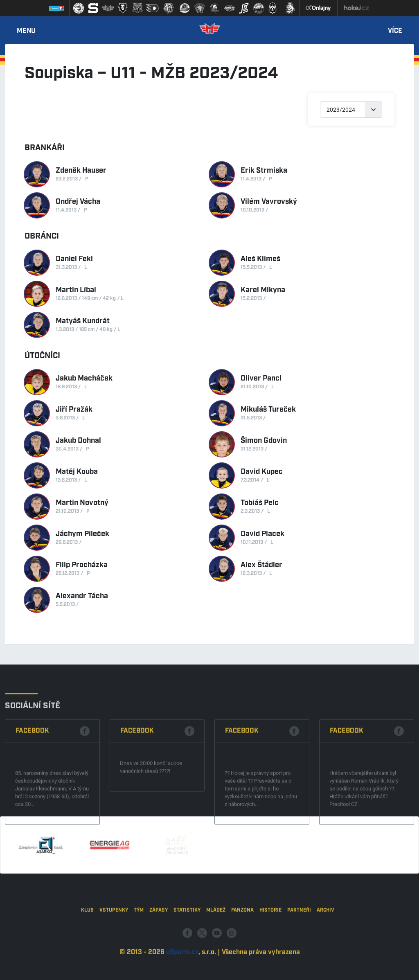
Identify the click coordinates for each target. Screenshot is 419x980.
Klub (87, 944)
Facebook (32, 782)
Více (395, 31)
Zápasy (159, 944)
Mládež (216, 944)
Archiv (326, 944)
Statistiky (187, 944)
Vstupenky (114, 944)
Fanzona (242, 944)
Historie (270, 944)
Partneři (299, 944)
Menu (26, 31)
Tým (139, 944)
